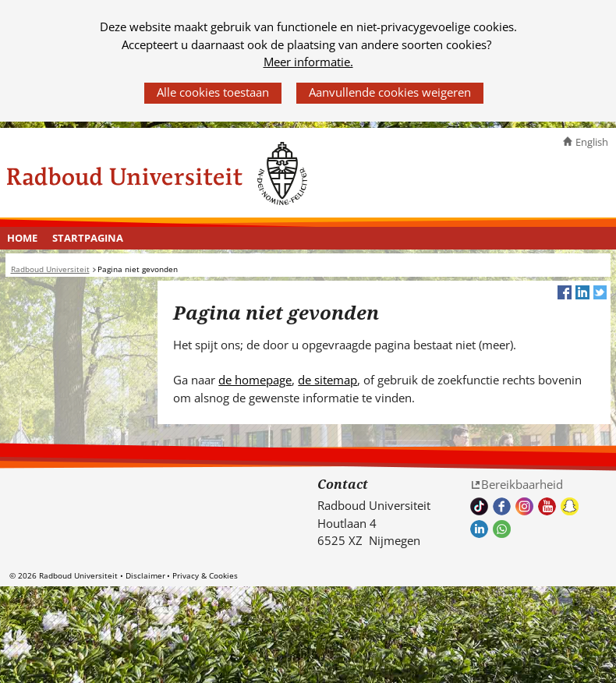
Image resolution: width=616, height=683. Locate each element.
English (592, 142)
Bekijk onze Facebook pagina (502, 506)
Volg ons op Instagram (524, 506)
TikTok (479, 506)
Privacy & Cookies (205, 575)
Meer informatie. (308, 62)
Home (22, 238)
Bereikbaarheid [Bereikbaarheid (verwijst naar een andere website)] (522, 484)
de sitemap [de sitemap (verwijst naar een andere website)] (327, 380)
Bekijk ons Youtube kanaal (547, 506)
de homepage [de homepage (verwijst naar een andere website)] (255, 380)
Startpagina (88, 238)
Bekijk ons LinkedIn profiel (479, 529)
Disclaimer (145, 575)
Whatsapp (502, 529)
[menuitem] (23, 239)
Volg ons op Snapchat (570, 506)
